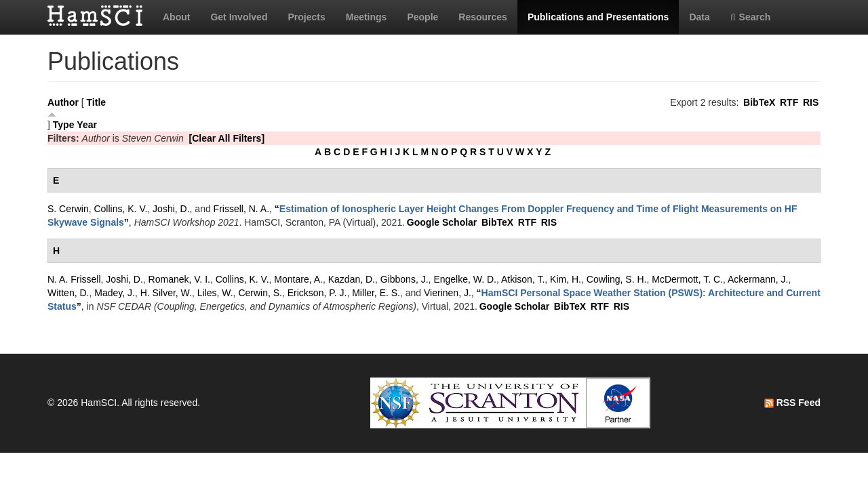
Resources (483, 17)
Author (63, 102)
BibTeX (759, 102)
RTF (789, 102)
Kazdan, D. (352, 279)
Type (64, 125)
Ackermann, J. (758, 279)
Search (751, 17)
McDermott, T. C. (687, 279)
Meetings (367, 17)
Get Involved (239, 17)
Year (87, 125)
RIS (811, 102)
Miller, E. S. (376, 293)
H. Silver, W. (166, 293)
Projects (306, 17)
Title (97, 102)
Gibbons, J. (405, 279)
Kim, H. (566, 279)
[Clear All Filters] (227, 138)
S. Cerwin (68, 209)
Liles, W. (215, 293)
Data (699, 17)
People (422, 17)
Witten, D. (68, 293)
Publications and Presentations (598, 17)
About (176, 17)
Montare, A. (298, 279)
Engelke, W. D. (465, 279)
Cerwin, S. (260, 293)
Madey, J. (115, 293)
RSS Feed (792, 403)
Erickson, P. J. (317, 293)
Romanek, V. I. (179, 279)
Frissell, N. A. (241, 209)
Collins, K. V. (120, 209)
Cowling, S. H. (617, 279)
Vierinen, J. (448, 293)
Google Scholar (442, 222)
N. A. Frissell (74, 279)
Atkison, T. (523, 279)
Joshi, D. (171, 209)
